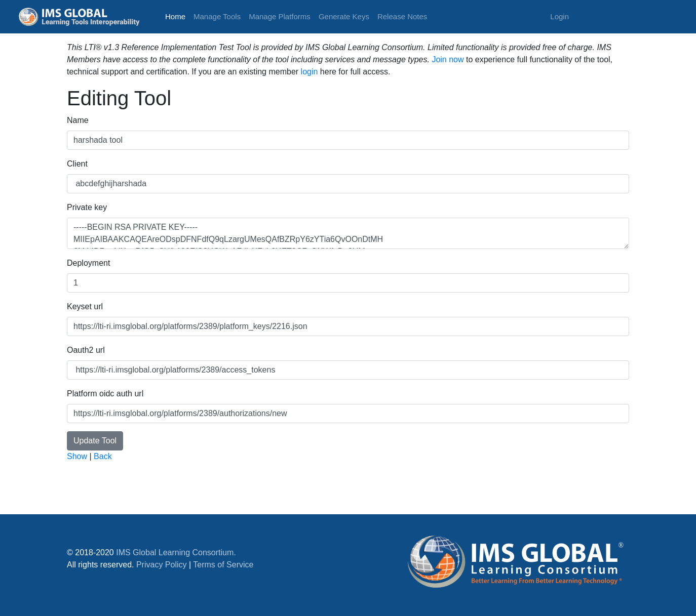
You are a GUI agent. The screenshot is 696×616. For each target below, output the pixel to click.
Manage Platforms (280, 16)
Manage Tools (217, 16)
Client (77, 164)
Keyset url (85, 306)
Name (78, 120)
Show (77, 456)
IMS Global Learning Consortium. (176, 552)
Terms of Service (223, 565)
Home (177, 16)
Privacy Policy (162, 565)
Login (559, 16)
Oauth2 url (86, 350)
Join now (448, 59)
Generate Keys (344, 16)
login (310, 72)
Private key (87, 207)
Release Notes (402, 16)
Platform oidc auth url (105, 394)
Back (103, 456)
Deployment (88, 263)
